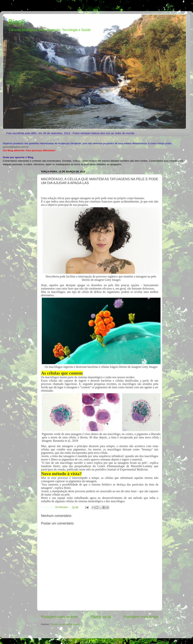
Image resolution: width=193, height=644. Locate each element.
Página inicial (101, 617)
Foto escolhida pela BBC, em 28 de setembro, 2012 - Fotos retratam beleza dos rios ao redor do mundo (70, 133)
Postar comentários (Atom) (66, 624)
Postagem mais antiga (141, 617)
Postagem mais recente (59, 617)
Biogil (17, 22)
